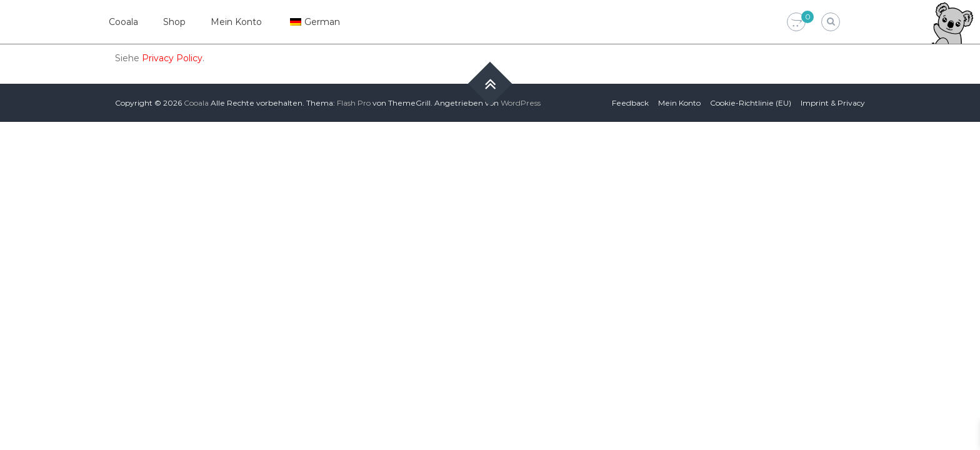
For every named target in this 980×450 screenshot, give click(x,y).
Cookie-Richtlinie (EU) (751, 103)
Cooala (123, 22)
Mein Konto (236, 22)
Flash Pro (354, 103)
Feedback (630, 103)
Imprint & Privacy (833, 103)
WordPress (521, 103)
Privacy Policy (172, 58)
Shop (174, 22)
